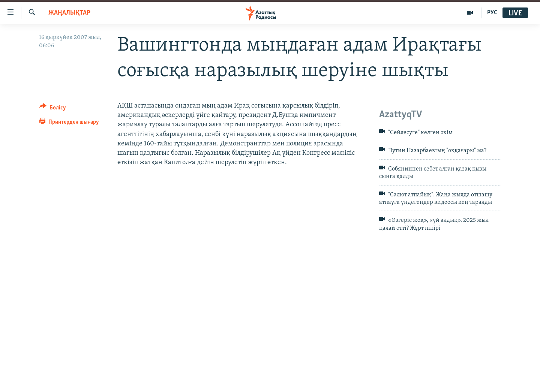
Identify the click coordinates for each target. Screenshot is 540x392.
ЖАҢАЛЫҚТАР (69, 13)
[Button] (53, 109)
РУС (492, 13)
